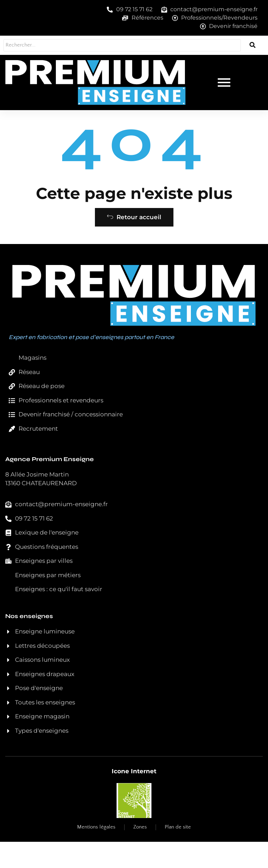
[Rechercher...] (112, 45)
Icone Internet (134, 797)
